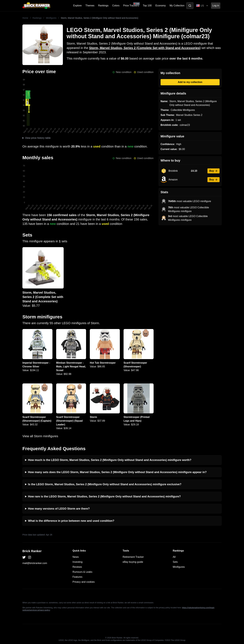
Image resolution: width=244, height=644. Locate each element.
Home (25, 18)
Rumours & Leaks (82, 572)
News (76, 557)
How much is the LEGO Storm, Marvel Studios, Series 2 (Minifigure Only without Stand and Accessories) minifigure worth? (110, 460)
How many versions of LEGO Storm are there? (59, 509)
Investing (77, 562)
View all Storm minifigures (40, 436)
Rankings (103, 6)
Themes (90, 6)
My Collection (177, 6)
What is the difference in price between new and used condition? (71, 521)
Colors (116, 6)
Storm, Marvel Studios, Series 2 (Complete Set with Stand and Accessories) (145, 48)
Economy (161, 6)
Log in (216, 6)
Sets (175, 562)
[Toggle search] (190, 6)
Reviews (77, 567)
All (174, 557)
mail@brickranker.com (35, 563)
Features (77, 577)
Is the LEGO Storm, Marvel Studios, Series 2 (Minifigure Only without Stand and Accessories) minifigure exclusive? (105, 484)
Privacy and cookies (84, 582)
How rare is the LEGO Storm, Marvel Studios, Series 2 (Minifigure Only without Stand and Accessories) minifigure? (104, 496)
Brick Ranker (32, 551)
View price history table (38, 138)
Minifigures (51, 18)
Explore (77, 6)
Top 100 (147, 6)
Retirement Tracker (133, 557)
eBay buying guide (133, 562)
